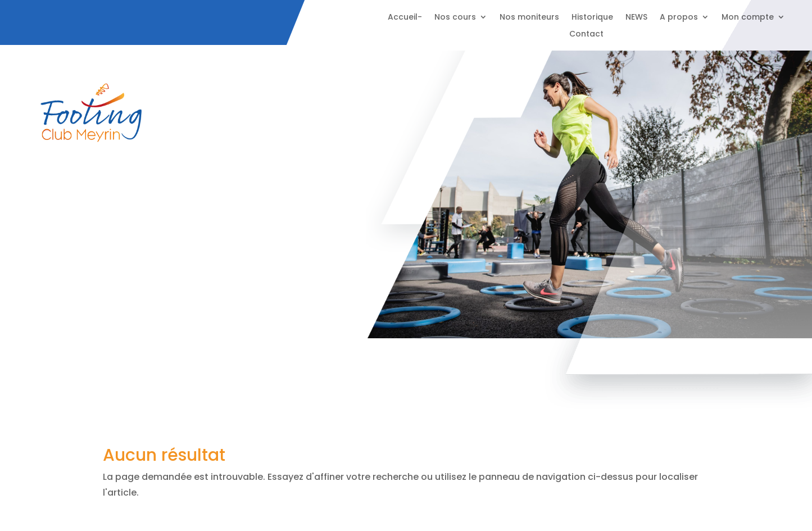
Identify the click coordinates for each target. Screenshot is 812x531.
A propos (679, 18)
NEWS (636, 18)
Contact (586, 35)
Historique (592, 18)
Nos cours (455, 18)
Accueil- (405, 18)
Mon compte (748, 18)
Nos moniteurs (529, 18)
